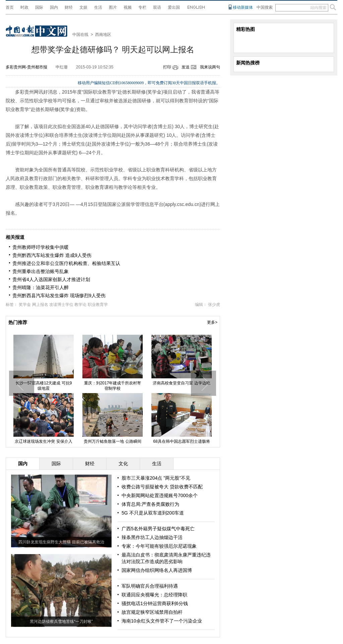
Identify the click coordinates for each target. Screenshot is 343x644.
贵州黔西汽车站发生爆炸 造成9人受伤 (52, 255)
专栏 (142, 7)
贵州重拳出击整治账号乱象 (41, 271)
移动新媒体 (243, 7)
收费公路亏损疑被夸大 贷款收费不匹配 (162, 487)
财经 (69, 7)
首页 (10, 7)
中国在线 (80, 35)
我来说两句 (210, 67)
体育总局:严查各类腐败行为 (150, 504)
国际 (39, 7)
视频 (128, 7)
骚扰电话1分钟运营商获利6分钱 (155, 603)
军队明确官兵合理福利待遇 (150, 586)
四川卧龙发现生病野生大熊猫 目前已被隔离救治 (61, 542)
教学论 (80, 305)
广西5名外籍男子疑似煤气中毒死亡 (158, 529)
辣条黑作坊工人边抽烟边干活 (152, 537)
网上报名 (40, 305)
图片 (113, 7)
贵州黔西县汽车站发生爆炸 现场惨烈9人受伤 (59, 296)
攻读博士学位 (61, 305)
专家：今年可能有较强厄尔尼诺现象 (159, 546)
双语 (157, 7)
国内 (54, 7)
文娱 (83, 7)
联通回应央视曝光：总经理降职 (154, 595)
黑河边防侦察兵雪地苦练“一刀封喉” (61, 622)
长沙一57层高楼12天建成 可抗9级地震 (53, 386)
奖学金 (25, 305)
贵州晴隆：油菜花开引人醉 (41, 287)
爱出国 (174, 7)
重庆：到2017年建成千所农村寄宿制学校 (122, 386)
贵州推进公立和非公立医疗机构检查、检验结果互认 (66, 263)
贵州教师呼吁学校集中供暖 (41, 247)
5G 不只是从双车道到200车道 (153, 513)
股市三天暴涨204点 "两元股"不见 (156, 478)
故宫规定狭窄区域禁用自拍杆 (152, 612)
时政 (24, 7)
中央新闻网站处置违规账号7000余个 (160, 495)
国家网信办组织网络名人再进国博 (157, 570)
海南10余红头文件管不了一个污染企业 (162, 621)
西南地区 (103, 35)
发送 (186, 67)
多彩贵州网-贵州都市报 (26, 67)
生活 (98, 7)
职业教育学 (98, 305)
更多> (212, 322)
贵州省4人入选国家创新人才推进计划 (51, 279)
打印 (167, 67)
